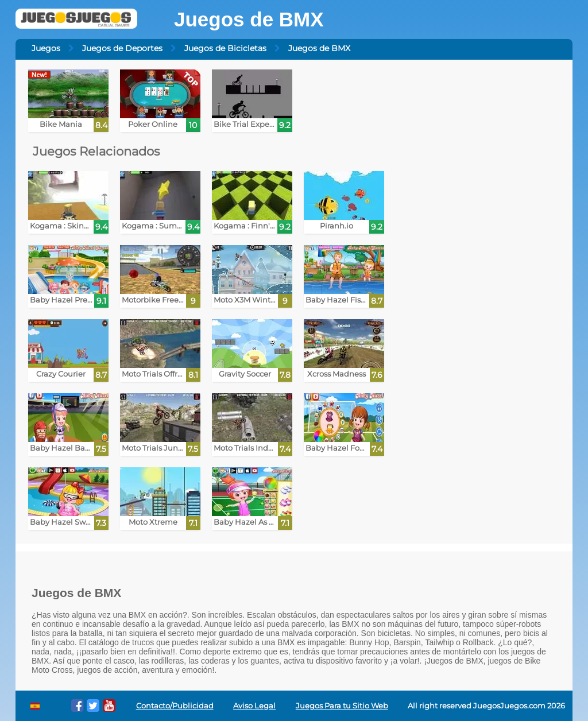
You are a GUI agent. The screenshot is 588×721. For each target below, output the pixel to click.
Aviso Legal (254, 706)
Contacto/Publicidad (175, 706)
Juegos (46, 48)
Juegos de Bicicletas (225, 48)
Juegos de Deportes (122, 48)
